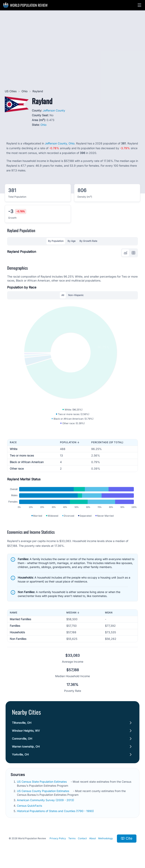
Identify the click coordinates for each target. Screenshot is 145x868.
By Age (72, 241)
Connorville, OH (22, 739)
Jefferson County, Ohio (60, 143)
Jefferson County (54, 110)
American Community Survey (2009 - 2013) (46, 800)
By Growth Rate (88, 241)
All (63, 295)
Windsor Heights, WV (26, 731)
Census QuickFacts (29, 806)
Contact (82, 838)
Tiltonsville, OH (22, 723)
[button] (139, 5)
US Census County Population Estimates (43, 791)
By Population (56, 241)
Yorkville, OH (20, 754)
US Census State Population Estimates (42, 782)
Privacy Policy (58, 838)
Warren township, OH (26, 746)
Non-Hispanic (76, 295)
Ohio (24, 91)
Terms (72, 838)
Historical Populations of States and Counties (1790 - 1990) (55, 811)
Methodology (106, 838)
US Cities (11, 91)
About (93, 838)
